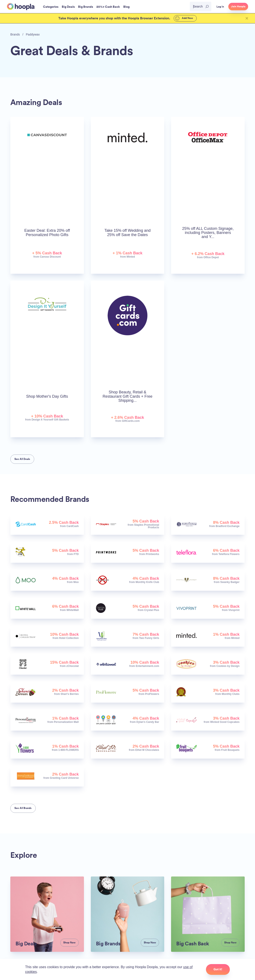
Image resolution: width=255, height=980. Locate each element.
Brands (15, 34)
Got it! (218, 969)
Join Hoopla (238, 6)
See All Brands (23, 808)
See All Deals (22, 459)
